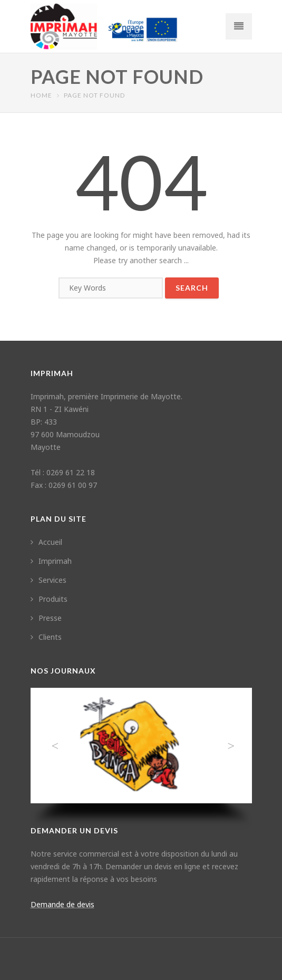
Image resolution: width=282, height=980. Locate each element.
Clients (46, 637)
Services (48, 580)
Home (41, 95)
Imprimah (51, 561)
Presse (46, 618)
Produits (49, 599)
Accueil (46, 542)
